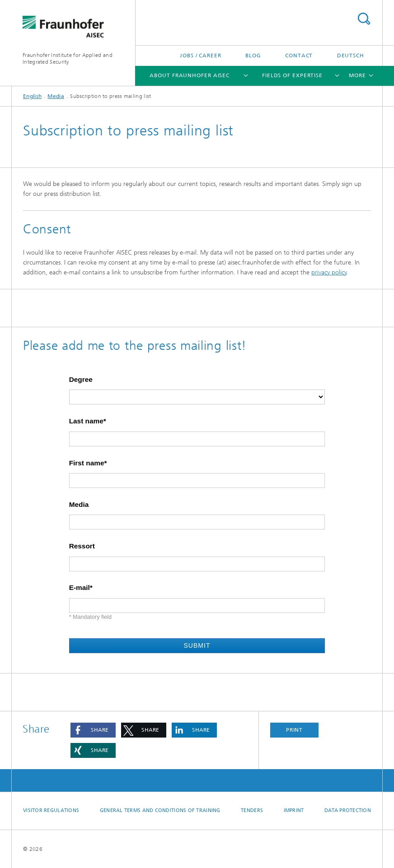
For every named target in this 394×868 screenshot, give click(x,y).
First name (87, 463)
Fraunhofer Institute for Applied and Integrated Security (68, 58)
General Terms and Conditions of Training (160, 810)
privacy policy (329, 272)
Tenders (252, 810)
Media (56, 96)
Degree (81, 380)
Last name (86, 421)
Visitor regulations (51, 810)
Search (364, 19)
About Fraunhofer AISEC (190, 75)
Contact (299, 56)
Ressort (82, 546)
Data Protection (348, 810)
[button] (93, 730)
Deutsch (351, 56)
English (32, 96)
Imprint (294, 810)
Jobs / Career (201, 56)
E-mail (80, 588)
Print (295, 730)
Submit (197, 645)
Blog (253, 56)
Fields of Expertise (292, 75)
